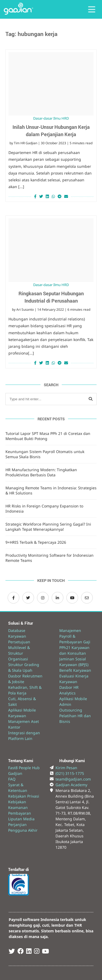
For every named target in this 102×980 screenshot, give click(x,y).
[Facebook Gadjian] (13, 598)
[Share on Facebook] (35, 196)
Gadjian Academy (71, 785)
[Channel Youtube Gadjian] (72, 598)
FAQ (12, 779)
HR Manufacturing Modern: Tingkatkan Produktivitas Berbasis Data (41, 472)
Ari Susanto (25, 309)
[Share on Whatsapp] (53, 196)
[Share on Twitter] (41, 196)
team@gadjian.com (73, 779)
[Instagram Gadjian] (43, 598)
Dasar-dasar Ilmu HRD (51, 118)
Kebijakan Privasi (24, 796)
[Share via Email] (67, 196)
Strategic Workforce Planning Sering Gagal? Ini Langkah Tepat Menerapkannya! (48, 527)
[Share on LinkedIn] (47, 196)
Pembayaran (20, 813)
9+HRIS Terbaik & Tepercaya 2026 (36, 542)
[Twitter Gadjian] (28, 598)
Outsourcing (71, 710)
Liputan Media (21, 819)
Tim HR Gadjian (26, 143)
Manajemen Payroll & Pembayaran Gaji (75, 636)
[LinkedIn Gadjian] (58, 598)
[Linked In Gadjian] (29, 952)
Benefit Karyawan (75, 670)
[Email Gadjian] (87, 598)
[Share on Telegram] (60, 196)
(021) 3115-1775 (70, 773)
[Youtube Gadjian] (45, 952)
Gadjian (15, 773)
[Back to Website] (18, 13)
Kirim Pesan (66, 768)
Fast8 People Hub (24, 768)
